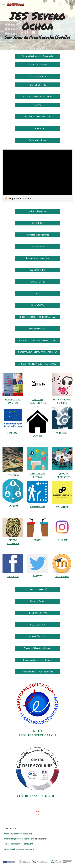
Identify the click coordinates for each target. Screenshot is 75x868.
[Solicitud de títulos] (37, 140)
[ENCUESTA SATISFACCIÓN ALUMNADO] (37, 364)
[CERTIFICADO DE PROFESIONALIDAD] (37, 317)
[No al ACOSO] (37, 305)
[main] (37, 21)
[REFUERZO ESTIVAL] (37, 613)
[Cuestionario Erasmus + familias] (37, 660)
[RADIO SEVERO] (37, 270)
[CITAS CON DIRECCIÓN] (37, 589)
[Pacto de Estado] (37, 601)
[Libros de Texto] (37, 128)
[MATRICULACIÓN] (37, 76)
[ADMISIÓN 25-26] (37, 636)
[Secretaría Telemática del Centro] (37, 96)
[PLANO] (37, 105)
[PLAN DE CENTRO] (37, 85)
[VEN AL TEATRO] (37, 282)
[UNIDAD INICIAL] (37, 329)
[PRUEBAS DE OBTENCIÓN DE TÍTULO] (37, 340)
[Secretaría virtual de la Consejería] (37, 56)
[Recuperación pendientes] (37, 258)
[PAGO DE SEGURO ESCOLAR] (37, 117)
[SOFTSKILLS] (37, 223)
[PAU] (37, 294)
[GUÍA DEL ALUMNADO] (37, 65)
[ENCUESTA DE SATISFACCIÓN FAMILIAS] (37, 352)
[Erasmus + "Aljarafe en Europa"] (37, 648)
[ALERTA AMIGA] (37, 625)
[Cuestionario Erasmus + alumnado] (37, 672)
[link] (37, 176)
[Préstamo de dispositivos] (37, 235)
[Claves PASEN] (37, 247)
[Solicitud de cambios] (37, 211)
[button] (3, 4)
